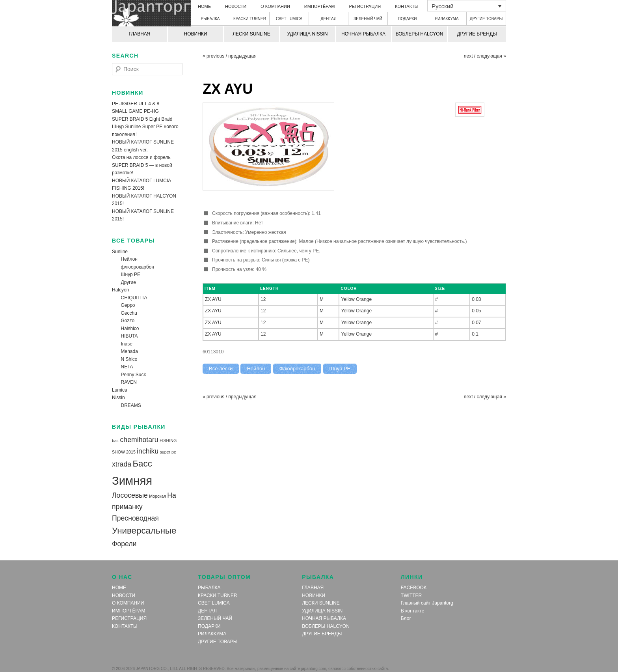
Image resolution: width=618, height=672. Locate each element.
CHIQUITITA (134, 298)
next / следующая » (485, 56)
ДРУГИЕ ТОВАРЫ (486, 19)
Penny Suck (134, 375)
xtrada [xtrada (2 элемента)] (122, 464)
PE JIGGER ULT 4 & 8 (136, 104)
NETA (127, 367)
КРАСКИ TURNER (250, 19)
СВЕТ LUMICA (289, 19)
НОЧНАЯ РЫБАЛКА (363, 34)
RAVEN (129, 382)
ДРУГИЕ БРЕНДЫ (477, 34)
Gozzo (128, 321)
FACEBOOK (414, 588)
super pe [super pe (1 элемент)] (168, 452)
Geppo (128, 305)
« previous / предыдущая (230, 56)
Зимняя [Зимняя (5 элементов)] (132, 481)
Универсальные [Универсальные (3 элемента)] (144, 531)
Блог (406, 618)
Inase (127, 344)
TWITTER (411, 595)
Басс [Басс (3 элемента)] (142, 464)
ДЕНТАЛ (329, 19)
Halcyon (120, 290)
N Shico (129, 359)
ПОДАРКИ (408, 19)
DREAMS (131, 405)
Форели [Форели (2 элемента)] (124, 544)
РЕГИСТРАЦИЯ (365, 6)
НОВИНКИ (196, 34)
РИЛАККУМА (447, 19)
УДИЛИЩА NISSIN (308, 34)
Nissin (118, 398)
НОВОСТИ (236, 6)
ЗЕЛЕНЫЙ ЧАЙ (368, 19)
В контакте (412, 611)
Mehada (129, 351)
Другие (128, 282)
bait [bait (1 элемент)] (115, 441)
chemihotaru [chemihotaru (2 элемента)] (139, 440)
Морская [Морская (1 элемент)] (157, 496)
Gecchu (129, 313)
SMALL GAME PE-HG (135, 111)
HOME (204, 6)
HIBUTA (129, 336)
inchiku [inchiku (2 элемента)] (148, 451)
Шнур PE (131, 274)
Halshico (130, 329)
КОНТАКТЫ (407, 6)
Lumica (120, 390)
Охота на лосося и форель (141, 157)
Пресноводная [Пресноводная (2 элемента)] (135, 518)
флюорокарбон (138, 267)
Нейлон (129, 259)
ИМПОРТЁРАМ (320, 6)
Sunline (120, 252)
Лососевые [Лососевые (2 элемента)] (130, 495)
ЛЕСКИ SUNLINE (251, 34)
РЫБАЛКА (210, 19)
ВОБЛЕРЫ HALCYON (420, 34)
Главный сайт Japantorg (427, 603)
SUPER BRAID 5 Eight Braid (142, 119)
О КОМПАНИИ (275, 6)
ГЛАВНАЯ (139, 34)
